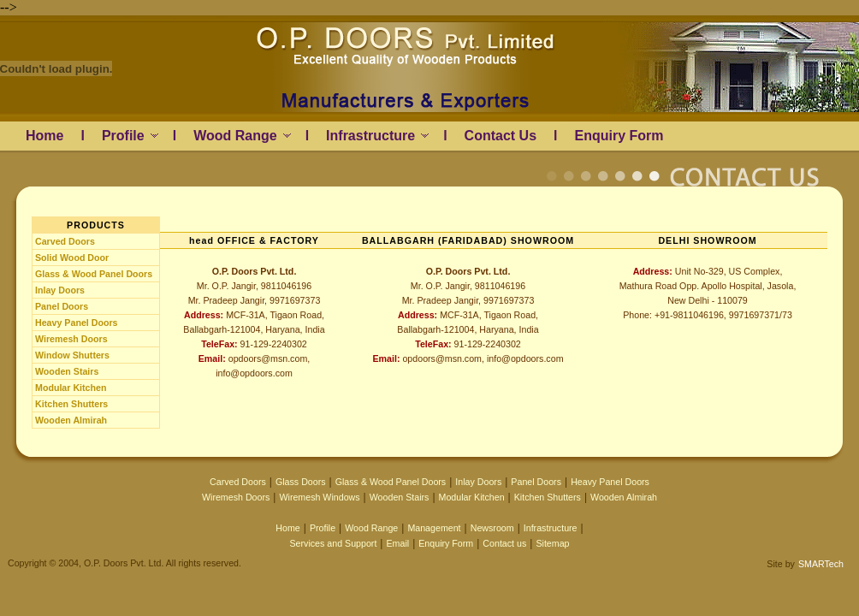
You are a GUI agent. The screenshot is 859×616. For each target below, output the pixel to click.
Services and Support (333, 543)
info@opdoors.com (254, 373)
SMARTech (821, 564)
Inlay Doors (60, 290)
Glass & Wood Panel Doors (94, 274)
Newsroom (492, 528)
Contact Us (501, 136)
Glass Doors (301, 482)
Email (397, 543)
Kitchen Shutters (71, 404)
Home (44, 136)
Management (434, 528)
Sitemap (552, 543)
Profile (130, 136)
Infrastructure (377, 136)
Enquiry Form (619, 136)
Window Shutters (72, 355)
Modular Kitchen (71, 388)
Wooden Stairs (67, 371)
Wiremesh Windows (319, 497)
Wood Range (242, 136)
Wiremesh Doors (71, 339)
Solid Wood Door (72, 258)
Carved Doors (65, 241)
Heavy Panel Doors (77, 323)
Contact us (504, 543)
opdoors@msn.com (268, 358)
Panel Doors (62, 306)
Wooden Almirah (71, 420)
